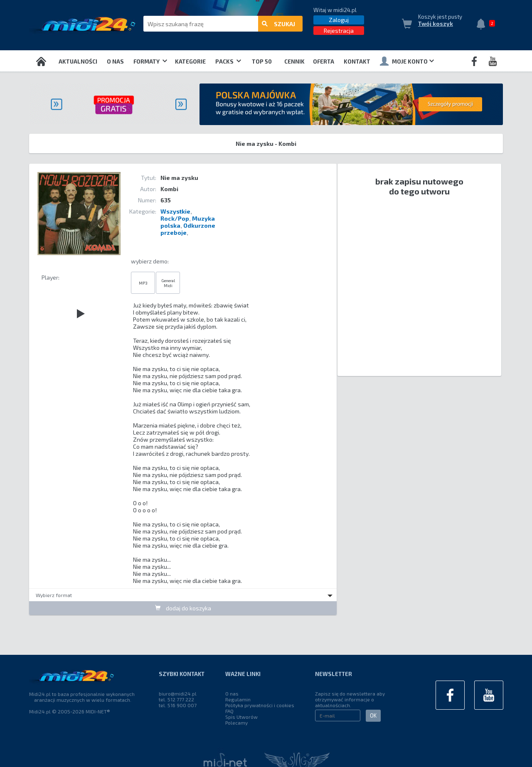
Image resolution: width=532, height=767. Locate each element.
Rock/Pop (175, 218)
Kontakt (357, 61)
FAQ (229, 711)
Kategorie (190, 61)
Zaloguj (339, 20)
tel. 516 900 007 (178, 705)
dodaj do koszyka (183, 608)
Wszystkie (175, 211)
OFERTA (324, 61)
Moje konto (407, 61)
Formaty (150, 61)
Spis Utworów (241, 717)
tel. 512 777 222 (176, 699)
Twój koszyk (436, 24)
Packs (228, 61)
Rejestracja (339, 31)
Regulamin (238, 699)
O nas (115, 61)
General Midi (168, 283)
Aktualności (78, 61)
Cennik (294, 61)
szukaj (278, 24)
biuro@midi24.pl (178, 693)
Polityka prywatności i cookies (260, 705)
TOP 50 (262, 61)
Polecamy (236, 723)
